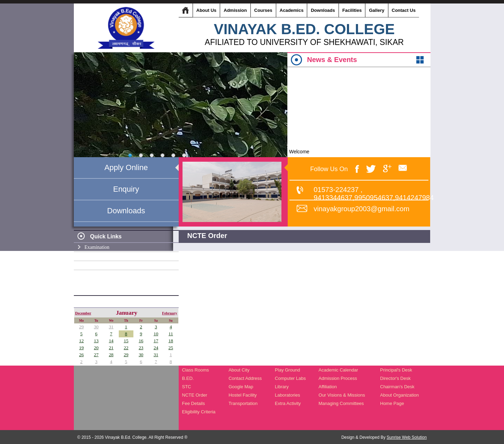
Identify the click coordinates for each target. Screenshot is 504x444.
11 (171, 334)
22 (126, 348)
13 (96, 341)
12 (81, 341)
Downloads (126, 211)
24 (156, 348)
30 (96, 327)
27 (96, 355)
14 (111, 341)
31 (111, 327)
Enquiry (126, 189)
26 (81, 355)
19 (81, 348)
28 (111, 355)
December (83, 313)
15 (126, 341)
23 (141, 348)
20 (96, 348)
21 (111, 348)
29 (81, 327)
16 (141, 341)
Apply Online (126, 167)
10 (156, 334)
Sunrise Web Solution (407, 437)
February (169, 313)
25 (171, 348)
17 (156, 341)
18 (171, 341)
